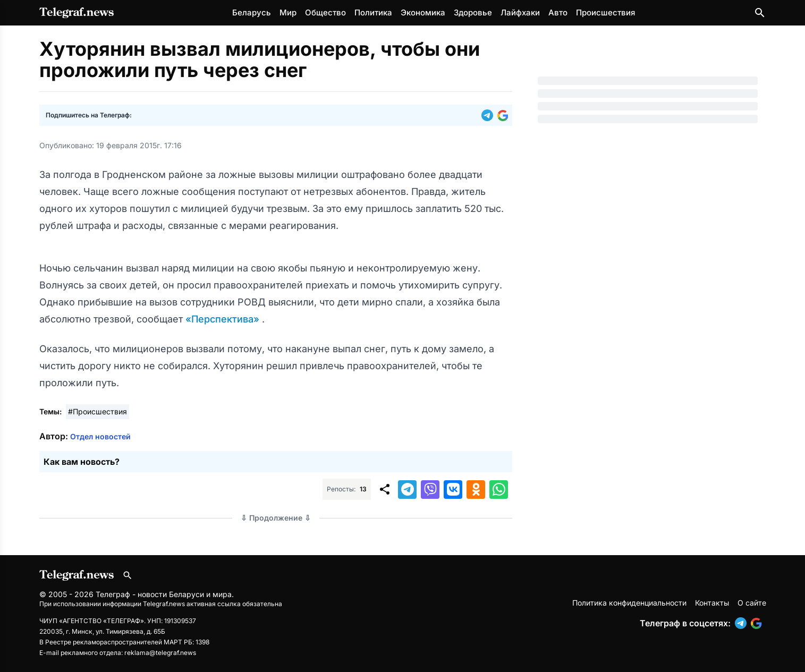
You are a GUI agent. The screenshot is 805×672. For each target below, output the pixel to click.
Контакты (712, 603)
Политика (373, 12)
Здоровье (473, 12)
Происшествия (605, 12)
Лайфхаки (520, 12)
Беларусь (252, 12)
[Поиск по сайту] (760, 13)
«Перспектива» (224, 319)
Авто (558, 12)
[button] (489, 115)
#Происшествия (98, 411)
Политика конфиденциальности (629, 603)
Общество (325, 12)
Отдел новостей (100, 436)
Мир (288, 12)
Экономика (423, 12)
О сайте (752, 603)
